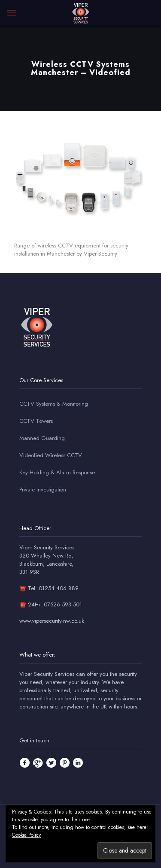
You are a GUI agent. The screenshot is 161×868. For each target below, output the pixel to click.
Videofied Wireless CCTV (51, 455)
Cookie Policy (26, 835)
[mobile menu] (12, 13)
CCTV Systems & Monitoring (54, 404)
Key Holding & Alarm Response (57, 472)
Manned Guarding (42, 438)
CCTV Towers (36, 421)
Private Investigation (43, 490)
